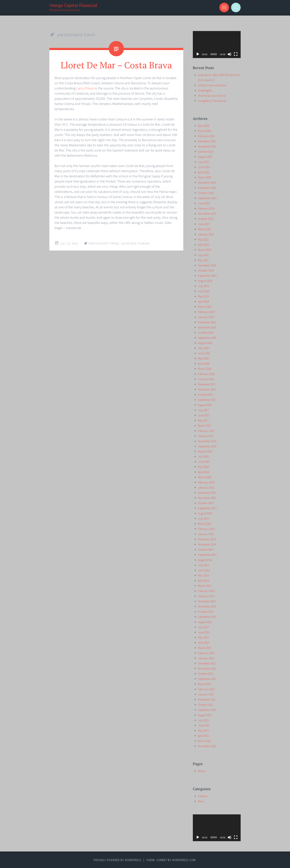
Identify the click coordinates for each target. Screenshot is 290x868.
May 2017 (203, 420)
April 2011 (204, 736)
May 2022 (203, 240)
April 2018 (204, 364)
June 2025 (204, 167)
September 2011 (207, 710)
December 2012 (207, 663)
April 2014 (204, 581)
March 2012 (205, 684)
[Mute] (230, 54)
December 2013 (207, 601)
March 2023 (205, 229)
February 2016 (206, 482)
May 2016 (203, 467)
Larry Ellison (85, 88)
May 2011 (203, 731)
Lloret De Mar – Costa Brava (116, 65)
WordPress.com (184, 860)
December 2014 (207, 539)
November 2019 (207, 265)
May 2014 (203, 575)
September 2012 (207, 679)
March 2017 (205, 426)
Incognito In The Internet (212, 101)
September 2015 (207, 508)
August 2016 (205, 451)
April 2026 (204, 126)
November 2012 (207, 669)
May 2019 (203, 296)
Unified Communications (212, 85)
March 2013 (205, 648)
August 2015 (205, 513)
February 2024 (206, 208)
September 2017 (207, 400)
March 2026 (205, 131)
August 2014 (205, 560)
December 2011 (207, 700)
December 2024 (207, 183)
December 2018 (207, 322)
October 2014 (206, 550)
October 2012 (206, 674)
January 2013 (206, 658)
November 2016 (207, 441)
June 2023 (204, 224)
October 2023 (206, 219)
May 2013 (203, 637)
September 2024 (207, 198)
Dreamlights (205, 90)
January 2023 (206, 234)
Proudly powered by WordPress (118, 860)
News (201, 801)
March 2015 (205, 524)
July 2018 (203, 348)
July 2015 (203, 519)
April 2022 (204, 245)
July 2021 (203, 255)
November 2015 (207, 498)
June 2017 (204, 415)
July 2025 (203, 162)
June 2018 (204, 353)
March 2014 (205, 586)
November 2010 (207, 746)
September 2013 (207, 617)
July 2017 (203, 410)
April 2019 (204, 302)
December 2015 (207, 493)
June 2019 (204, 291)
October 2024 (206, 193)
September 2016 (207, 446)
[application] (217, 45)
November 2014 (207, 544)
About (202, 771)
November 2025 (207, 146)
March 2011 (205, 741)
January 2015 (206, 534)
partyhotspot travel (104, 244)
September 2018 (207, 338)
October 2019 (206, 271)
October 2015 (206, 503)
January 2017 (206, 436)
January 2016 (206, 488)
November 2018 (207, 327)
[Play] (198, 54)
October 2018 (206, 333)
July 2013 (203, 627)
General (202, 796)
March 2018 (205, 369)
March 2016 (205, 477)
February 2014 (206, 591)
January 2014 (206, 596)
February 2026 (206, 136)
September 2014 (207, 555)
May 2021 (203, 260)
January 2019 (206, 317)
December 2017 (207, 384)
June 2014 (204, 570)
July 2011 (203, 720)
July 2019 (203, 286)
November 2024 (207, 188)
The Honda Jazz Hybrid (212, 96)
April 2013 (204, 643)
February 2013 (206, 653)
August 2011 (205, 715)
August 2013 (205, 622)
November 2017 (207, 389)
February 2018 (206, 374)
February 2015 (206, 529)
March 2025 (205, 177)
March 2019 (205, 307)
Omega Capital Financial (73, 5)
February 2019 (206, 312)
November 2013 (207, 606)
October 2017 (206, 395)
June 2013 (204, 632)
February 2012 (206, 689)
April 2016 (204, 472)
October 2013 (206, 612)
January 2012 (206, 694)
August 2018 (205, 343)
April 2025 (204, 172)
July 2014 (203, 565)
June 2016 (204, 462)
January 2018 (206, 379)
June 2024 (204, 203)
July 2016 (203, 457)
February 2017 (206, 431)
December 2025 (207, 141)
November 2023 (207, 214)
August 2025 (205, 157)
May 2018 (203, 358)
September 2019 (207, 276)
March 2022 (205, 250)
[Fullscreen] (236, 54)
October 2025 (206, 152)
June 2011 (204, 725)
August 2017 (205, 405)
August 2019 (205, 281)
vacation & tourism (135, 244)
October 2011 (206, 705)
